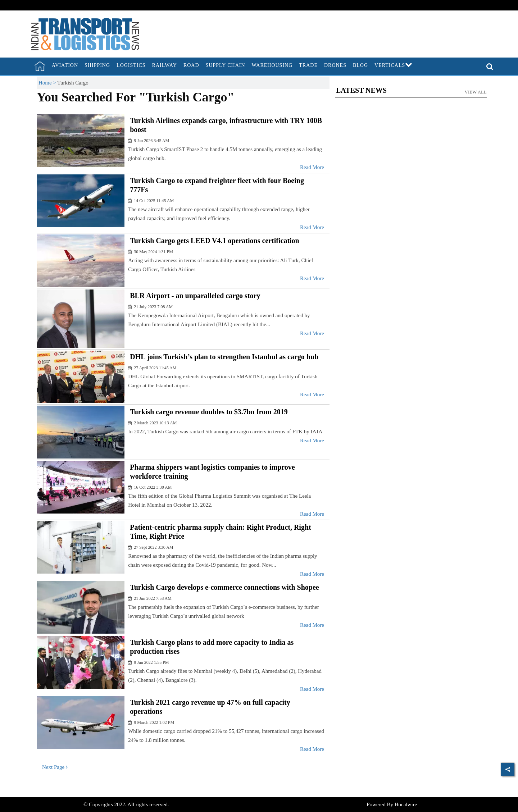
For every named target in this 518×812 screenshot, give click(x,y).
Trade (308, 65)
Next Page (55, 767)
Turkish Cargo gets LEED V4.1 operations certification (215, 241)
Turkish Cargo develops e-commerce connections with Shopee (224, 587)
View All (476, 92)
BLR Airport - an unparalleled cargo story (195, 296)
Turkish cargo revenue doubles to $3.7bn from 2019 (209, 412)
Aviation (65, 65)
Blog (360, 65)
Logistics (131, 65)
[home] (40, 66)
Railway (165, 65)
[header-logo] (85, 33)
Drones (335, 65)
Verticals (394, 65)
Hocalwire (406, 804)
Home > (48, 83)
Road (191, 65)
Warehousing (272, 65)
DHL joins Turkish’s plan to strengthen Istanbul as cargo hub (224, 357)
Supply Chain (226, 65)
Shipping (97, 65)
